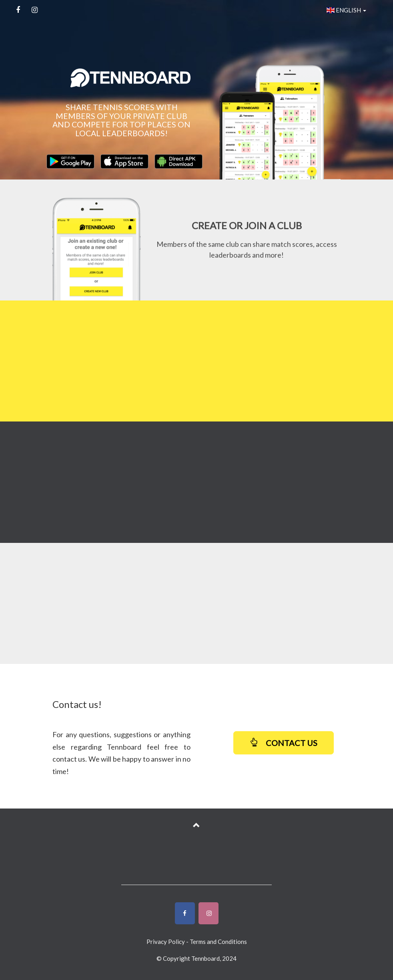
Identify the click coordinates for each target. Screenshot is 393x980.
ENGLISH (346, 10)
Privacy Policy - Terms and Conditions (197, 942)
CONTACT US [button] (284, 743)
